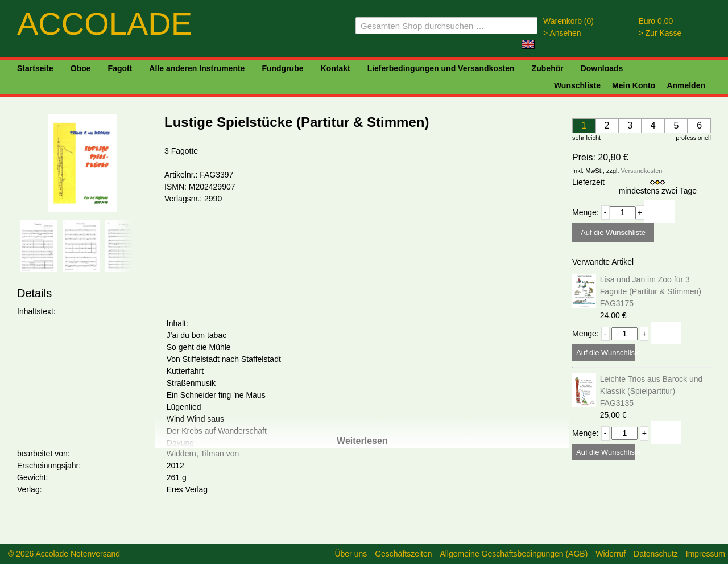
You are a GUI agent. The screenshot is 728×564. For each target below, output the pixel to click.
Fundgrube (282, 68)
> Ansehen (562, 33)
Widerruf (611, 554)
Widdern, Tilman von (203, 454)
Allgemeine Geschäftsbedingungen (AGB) (514, 554)
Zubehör (548, 68)
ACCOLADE (105, 24)
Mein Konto (634, 85)
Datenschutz (656, 554)
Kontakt (336, 68)
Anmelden (686, 85)
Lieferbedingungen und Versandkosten (441, 68)
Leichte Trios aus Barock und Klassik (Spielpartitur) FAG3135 (652, 391)
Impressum (706, 554)
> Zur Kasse (660, 33)
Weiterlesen (362, 441)
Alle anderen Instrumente (197, 68)
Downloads (602, 68)
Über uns (351, 554)
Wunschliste (577, 85)
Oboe (81, 68)
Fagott (120, 68)
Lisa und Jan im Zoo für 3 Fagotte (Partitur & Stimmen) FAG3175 (651, 291)
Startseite (35, 68)
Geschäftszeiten (403, 554)
